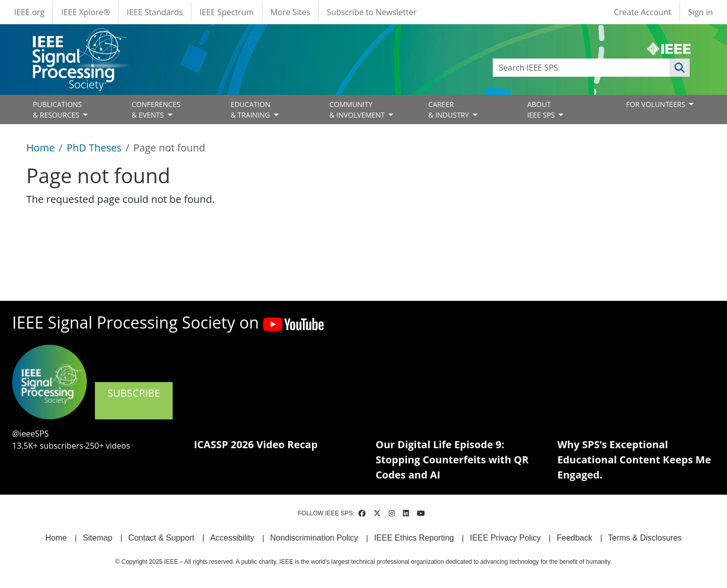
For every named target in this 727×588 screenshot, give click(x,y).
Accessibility (232, 538)
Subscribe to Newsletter (372, 12)
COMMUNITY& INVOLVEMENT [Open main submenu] (358, 110)
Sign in (700, 12)
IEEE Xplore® (86, 12)
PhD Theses (94, 148)
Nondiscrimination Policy (314, 538)
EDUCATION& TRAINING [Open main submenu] (251, 110)
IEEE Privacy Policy (505, 538)
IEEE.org (29, 12)
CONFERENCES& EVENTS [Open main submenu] (156, 110)
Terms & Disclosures (645, 538)
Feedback (575, 538)
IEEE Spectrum (226, 12)
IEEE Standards (155, 12)
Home (41, 148)
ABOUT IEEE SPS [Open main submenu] (542, 110)
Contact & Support (161, 538)
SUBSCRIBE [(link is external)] (134, 400)
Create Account (643, 12)
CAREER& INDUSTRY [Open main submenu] (449, 110)
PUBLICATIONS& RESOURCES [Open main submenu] (57, 110)
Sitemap (98, 538)
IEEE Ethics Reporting (414, 538)
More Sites (291, 12)
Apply (680, 68)
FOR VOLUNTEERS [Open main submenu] (657, 104)
